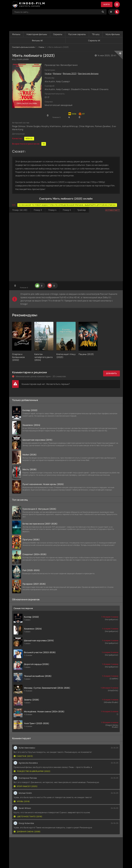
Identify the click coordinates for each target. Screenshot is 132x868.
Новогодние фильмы (43, 34)
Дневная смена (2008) (27, 832)
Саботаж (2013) (23, 756)
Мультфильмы (29, 40)
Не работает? (113, 210)
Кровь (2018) (22, 801)
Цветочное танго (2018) (28, 816)
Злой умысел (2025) (26, 786)
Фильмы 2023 (70, 74)
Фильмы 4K (67, 40)
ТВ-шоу (114, 34)
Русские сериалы (91, 34)
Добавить (112, 374)
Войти (106, 5)
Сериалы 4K (104, 40)
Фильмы (18, 34)
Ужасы (41, 47)
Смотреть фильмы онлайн (23, 47)
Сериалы (68, 34)
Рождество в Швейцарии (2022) (32, 771)
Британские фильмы (88, 74)
